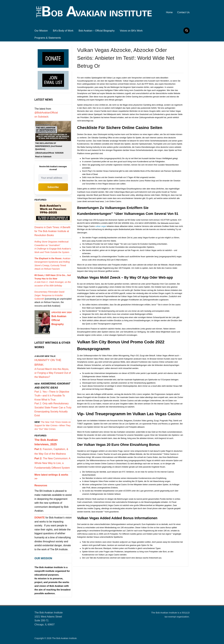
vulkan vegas (101, 226)
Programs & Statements (48, 38)
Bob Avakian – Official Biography (97, 31)
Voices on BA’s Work (131, 31)
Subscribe (53, 187)
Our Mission (41, 31)
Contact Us (183, 12)
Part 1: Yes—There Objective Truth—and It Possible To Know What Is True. (52, 396)
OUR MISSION (43, 558)
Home (169, 12)
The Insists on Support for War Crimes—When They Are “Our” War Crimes (53, 426)
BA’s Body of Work (63, 31)
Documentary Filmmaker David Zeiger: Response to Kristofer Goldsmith (49, 295)
